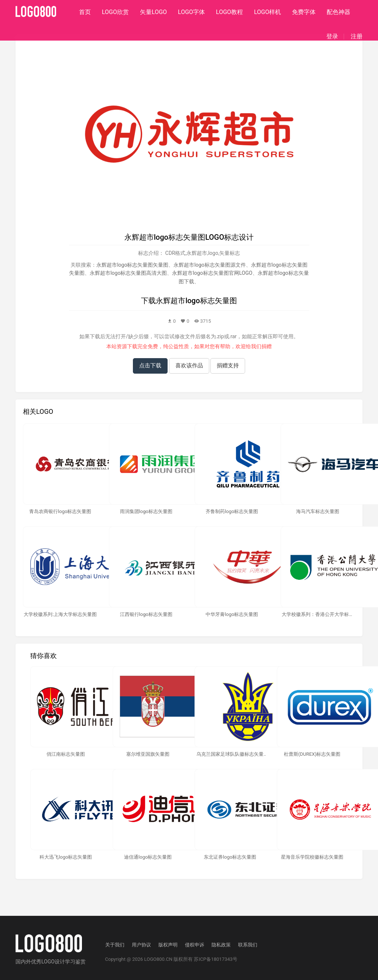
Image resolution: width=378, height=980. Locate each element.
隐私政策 (221, 945)
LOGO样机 (267, 12)
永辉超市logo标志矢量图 (196, 301)
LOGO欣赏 (115, 12)
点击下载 (150, 366)
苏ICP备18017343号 (216, 959)
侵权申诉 (195, 945)
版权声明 (168, 945)
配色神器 (339, 12)
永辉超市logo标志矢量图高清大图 (128, 273)
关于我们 (115, 945)
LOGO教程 (229, 12)
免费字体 (304, 12)
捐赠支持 (228, 366)
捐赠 (267, 346)
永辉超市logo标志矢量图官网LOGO (212, 273)
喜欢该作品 (189, 366)
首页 (85, 12)
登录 (332, 37)
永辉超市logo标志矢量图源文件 (209, 265)
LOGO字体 (191, 12)
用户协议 (141, 945)
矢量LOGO (153, 12)
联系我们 (248, 945)
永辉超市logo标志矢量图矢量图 (132, 265)
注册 (357, 37)
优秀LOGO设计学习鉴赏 (58, 962)
